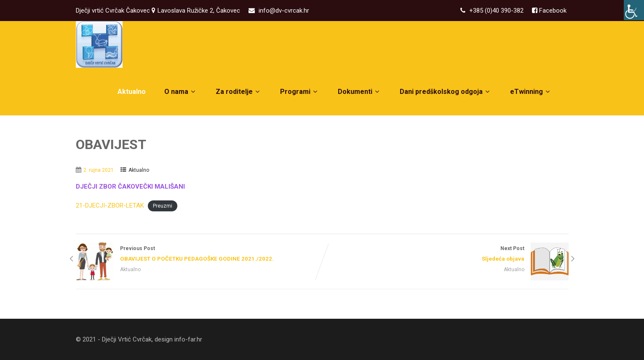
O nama (181, 92)
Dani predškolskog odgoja (446, 92)
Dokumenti (359, 92)
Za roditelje (239, 92)
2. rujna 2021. (99, 170)
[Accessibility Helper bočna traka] (634, 10)
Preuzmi (163, 206)
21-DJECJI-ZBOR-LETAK (110, 205)
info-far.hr (188, 339)
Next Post (445, 254)
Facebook (552, 11)
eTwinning (531, 92)
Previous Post (199, 254)
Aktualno (132, 92)
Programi (300, 92)
